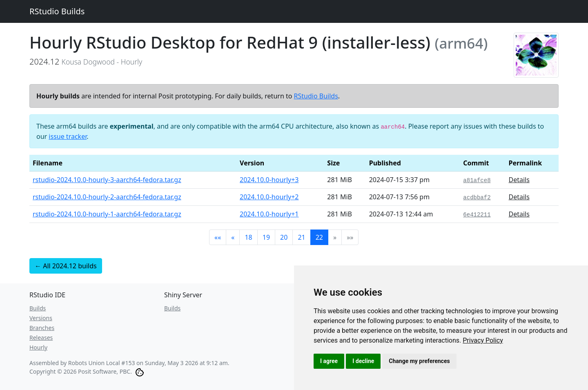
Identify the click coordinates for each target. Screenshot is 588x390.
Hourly (38, 347)
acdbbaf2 (477, 198)
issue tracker (68, 136)
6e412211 (477, 215)
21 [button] (301, 237)
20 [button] (284, 237)
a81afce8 (477, 181)
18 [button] (248, 237)
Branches (42, 328)
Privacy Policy (483, 340)
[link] (483, 340)
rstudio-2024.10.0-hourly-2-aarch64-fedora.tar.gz (107, 197)
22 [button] (319, 237)
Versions (41, 318)
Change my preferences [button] (419, 361)
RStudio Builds (57, 11)
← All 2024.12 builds (66, 266)
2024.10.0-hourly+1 (269, 214)
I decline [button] (363, 361)
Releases (41, 338)
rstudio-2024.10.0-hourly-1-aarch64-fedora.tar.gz (107, 214)
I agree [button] (329, 361)
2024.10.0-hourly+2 (269, 197)
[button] (218, 237)
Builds (38, 308)
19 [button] (266, 237)
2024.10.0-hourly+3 (269, 180)
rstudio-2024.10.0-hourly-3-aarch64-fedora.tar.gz (107, 180)
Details (519, 180)
